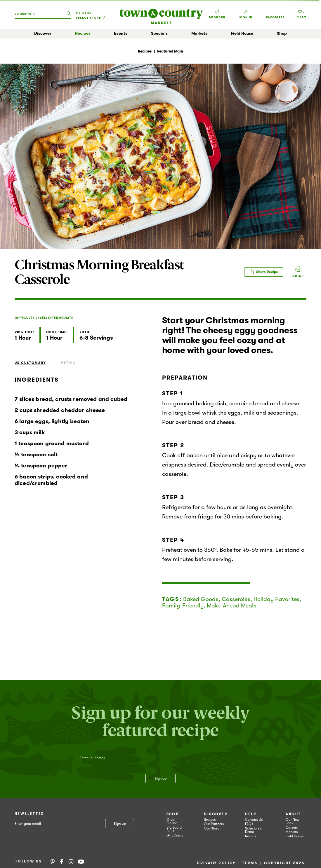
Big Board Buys (174, 829)
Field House (242, 33)
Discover (43, 33)
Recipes (83, 33)
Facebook (62, 861)
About (293, 814)
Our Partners (214, 824)
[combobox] (27, 16)
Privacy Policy (216, 863)
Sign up (160, 778)
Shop (282, 33)
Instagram (71, 861)
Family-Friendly (183, 606)
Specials (159, 33)
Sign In (246, 14)
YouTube (81, 861)
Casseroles (236, 599)
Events (121, 33)
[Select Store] (91, 18)
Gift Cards (175, 835)
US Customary (30, 363)
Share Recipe (264, 272)
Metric (68, 363)
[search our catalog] (69, 14)
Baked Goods (201, 599)
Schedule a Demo (254, 830)
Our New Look (293, 821)
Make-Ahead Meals (232, 606)
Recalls (250, 836)
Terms (250, 863)
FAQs (249, 824)
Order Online (172, 821)
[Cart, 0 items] (302, 14)
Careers (292, 827)
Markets (199, 33)
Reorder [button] (217, 11)
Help (251, 814)
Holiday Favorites (277, 599)
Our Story (212, 828)
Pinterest (53, 861)
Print (298, 276)
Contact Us (254, 820)
